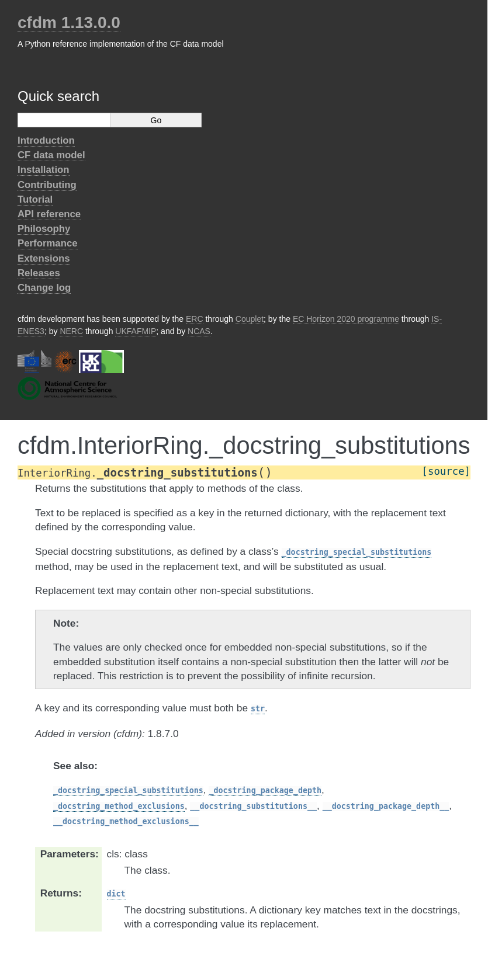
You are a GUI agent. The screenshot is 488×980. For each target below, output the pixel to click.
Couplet (250, 319)
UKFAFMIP (136, 331)
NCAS (199, 331)
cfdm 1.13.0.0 (69, 22)
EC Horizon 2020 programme (346, 319)
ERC (195, 319)
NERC (71, 331)
